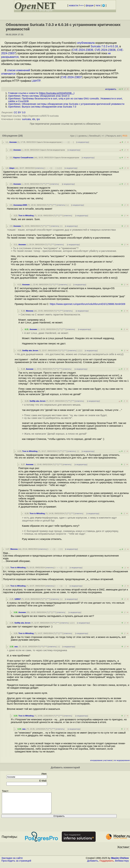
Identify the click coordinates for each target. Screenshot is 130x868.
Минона (30, 311)
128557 (18, 599)
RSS (125, 136)
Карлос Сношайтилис (23, 158)
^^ (44, 184)
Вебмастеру (122, 865)
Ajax (72, 136)
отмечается (8, 74)
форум (90, 5)
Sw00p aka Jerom (30, 350)
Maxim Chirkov (120, 862)
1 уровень (82, 136)
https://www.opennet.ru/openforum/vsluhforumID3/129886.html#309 (88, 304)
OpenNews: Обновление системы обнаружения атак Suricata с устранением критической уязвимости (66, 104)
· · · (71, 142)
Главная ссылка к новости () (41, 93)
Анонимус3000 (20, 205)
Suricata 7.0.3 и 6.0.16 (104, 46)
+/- (103, 136)
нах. (16, 647)
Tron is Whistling (26, 216)
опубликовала (86, 43)
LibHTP (36, 81)
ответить (40, 168)
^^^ (48, 184)
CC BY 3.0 (20, 112)
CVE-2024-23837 (72, 77)
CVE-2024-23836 (105, 50)
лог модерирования (122, 760)
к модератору (83, 142)
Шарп (12, 168)
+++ (82, 5)
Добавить (93, 865)
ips (38, 119)
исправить (111, 89)
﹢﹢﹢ (65, 142)
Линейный (94, 136)
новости (73, 5)
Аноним (13, 142)
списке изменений (19, 70)
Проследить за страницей (16, 865)
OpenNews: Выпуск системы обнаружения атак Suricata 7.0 (42, 107)
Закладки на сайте (12, 862)
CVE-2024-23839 (83, 50)
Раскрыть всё (113, 136)
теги (98, 5)
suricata (26, 119)
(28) (20, 136)
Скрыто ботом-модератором (49, 142)
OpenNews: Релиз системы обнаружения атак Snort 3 (39, 96)
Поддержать (107, 865)
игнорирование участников (101, 760)
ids (34, 119)
